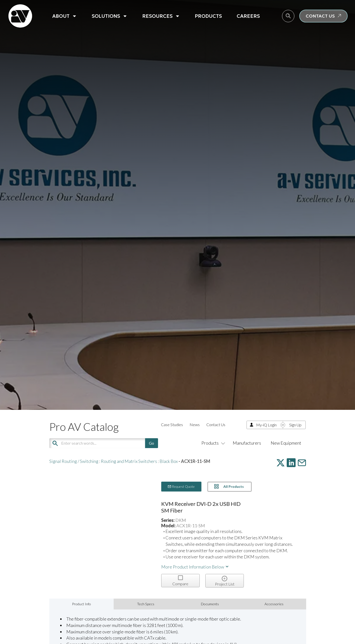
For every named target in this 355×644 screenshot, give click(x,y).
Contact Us (216, 425)
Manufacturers (247, 443)
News (195, 425)
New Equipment (286, 443)
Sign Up (295, 425)
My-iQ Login (266, 425)
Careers (248, 16)
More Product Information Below (195, 567)
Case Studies (172, 425)
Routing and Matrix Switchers (129, 461)
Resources (161, 16)
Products (208, 16)
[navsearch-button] (288, 16)
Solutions (110, 16)
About (65, 16)
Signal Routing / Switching (74, 461)
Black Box (169, 461)
